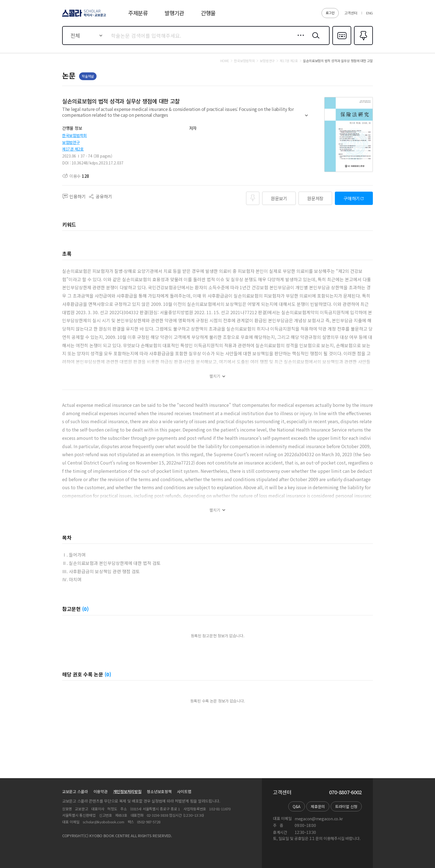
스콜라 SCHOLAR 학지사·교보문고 (83, 16)
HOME (225, 61)
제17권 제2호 (73, 149)
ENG (370, 13)
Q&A (297, 806)
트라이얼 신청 (346, 806)
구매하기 (352, 198)
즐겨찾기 (363, 44)
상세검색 (299, 40)
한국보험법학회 (74, 135)
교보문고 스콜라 (75, 791)
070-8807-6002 (345, 792)
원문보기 (279, 198)
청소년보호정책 (159, 791)
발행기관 (174, 13)
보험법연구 (71, 142)
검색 (315, 40)
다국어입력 (342, 44)
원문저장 (315, 198)
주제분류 (138, 13)
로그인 (330, 13)
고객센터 (351, 13)
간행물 (208, 13)
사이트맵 (184, 791)
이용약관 (101, 791)
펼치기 (306, 118)
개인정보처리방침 (127, 791)
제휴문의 (318, 806)
